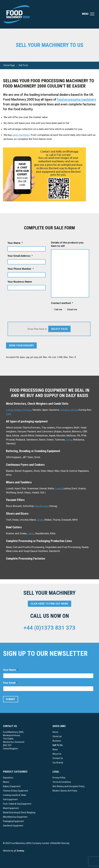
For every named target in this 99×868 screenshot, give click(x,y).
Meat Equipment (11, 808)
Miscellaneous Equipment (15, 817)
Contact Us (58, 758)
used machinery (21, 135)
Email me (72, 309)
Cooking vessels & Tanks (15, 795)
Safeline (65, 410)
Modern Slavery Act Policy (65, 791)
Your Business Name (20, 282)
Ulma (69, 440)
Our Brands (58, 763)
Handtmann (41, 506)
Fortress (26, 410)
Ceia (9, 414)
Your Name (15, 243)
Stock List (57, 736)
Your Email (10, 683)
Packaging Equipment (13, 821)
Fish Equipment (10, 799)
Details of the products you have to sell (67, 244)
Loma (9, 410)
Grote (40, 520)
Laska (58, 488)
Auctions (57, 741)
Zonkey (19, 851)
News (55, 749)
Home (55, 732)
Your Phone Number (21, 269)
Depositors (8, 778)
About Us (57, 754)
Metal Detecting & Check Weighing (19, 813)
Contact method (62, 303)
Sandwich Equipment (13, 826)
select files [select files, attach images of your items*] (59, 329)
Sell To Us (58, 745)
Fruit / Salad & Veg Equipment (17, 804)
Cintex (17, 410)
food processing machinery (77, 99)
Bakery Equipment (12, 786)
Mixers (6, 782)
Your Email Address (20, 256)
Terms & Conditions (62, 782)
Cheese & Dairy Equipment (16, 791)
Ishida (74, 410)
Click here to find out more (49, 604)
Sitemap (65, 843)
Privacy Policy (59, 778)
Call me (58, 309)
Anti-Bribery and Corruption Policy (69, 786)
